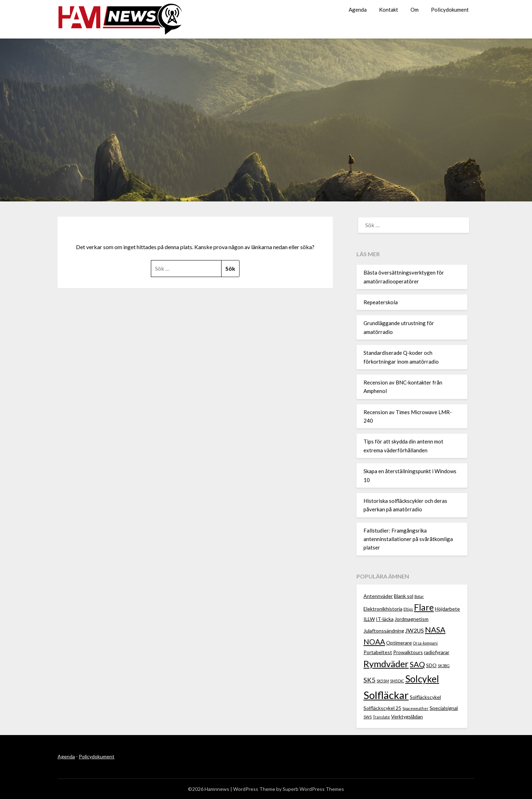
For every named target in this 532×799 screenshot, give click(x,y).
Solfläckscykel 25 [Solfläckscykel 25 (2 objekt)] (382, 708)
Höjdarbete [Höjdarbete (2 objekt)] (447, 609)
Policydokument (450, 10)
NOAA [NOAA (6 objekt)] (374, 642)
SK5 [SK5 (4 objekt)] (370, 680)
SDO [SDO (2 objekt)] (431, 665)
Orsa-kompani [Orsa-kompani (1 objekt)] (425, 643)
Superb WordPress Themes (313, 789)
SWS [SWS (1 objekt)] (368, 717)
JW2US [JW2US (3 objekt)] (415, 630)
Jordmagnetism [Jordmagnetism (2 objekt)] (412, 619)
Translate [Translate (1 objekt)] (381, 717)
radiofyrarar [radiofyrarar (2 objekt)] (437, 652)
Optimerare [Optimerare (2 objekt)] (399, 643)
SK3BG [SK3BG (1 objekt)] (444, 666)
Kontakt (389, 10)
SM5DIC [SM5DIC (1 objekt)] (397, 681)
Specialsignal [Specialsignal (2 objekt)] (444, 708)
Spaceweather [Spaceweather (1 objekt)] (415, 708)
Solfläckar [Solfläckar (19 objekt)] (386, 695)
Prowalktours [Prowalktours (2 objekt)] (408, 652)
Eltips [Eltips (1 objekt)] (408, 609)
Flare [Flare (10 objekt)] (424, 607)
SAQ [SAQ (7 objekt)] (417, 664)
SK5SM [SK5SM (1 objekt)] (383, 681)
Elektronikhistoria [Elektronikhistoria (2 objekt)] (383, 609)
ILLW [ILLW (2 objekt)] (369, 619)
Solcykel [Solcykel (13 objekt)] (422, 679)
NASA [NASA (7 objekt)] (435, 630)
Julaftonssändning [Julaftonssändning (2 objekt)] (384, 631)
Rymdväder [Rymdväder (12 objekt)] (386, 664)
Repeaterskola (381, 302)
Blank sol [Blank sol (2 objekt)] (404, 596)
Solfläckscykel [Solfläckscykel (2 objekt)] (425, 697)
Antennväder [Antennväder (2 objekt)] (378, 596)
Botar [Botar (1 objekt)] (419, 596)
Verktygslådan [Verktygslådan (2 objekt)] (407, 716)
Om (415, 10)
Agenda (358, 10)
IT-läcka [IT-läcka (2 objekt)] (385, 619)
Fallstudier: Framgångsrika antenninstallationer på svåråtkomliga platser (408, 539)
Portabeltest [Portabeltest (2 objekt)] (378, 652)
